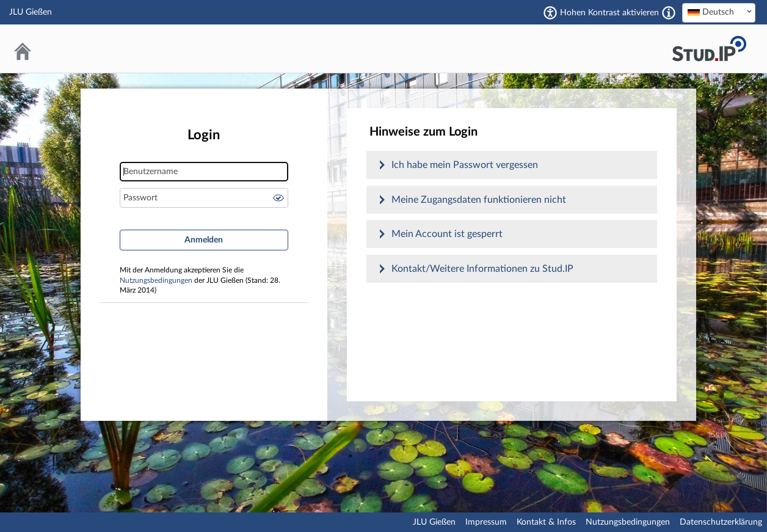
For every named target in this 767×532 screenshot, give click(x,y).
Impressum (486, 522)
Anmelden (204, 240)
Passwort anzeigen (278, 198)
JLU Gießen (434, 522)
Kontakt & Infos (546, 522)
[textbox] (719, 12)
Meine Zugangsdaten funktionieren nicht (479, 200)
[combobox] (719, 13)
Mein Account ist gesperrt (447, 234)
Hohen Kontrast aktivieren (609, 13)
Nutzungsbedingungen (156, 281)
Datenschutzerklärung (721, 522)
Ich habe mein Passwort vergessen (465, 165)
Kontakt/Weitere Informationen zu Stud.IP (482, 269)
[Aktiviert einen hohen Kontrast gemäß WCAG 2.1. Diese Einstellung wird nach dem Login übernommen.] (669, 13)
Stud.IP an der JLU (709, 49)
